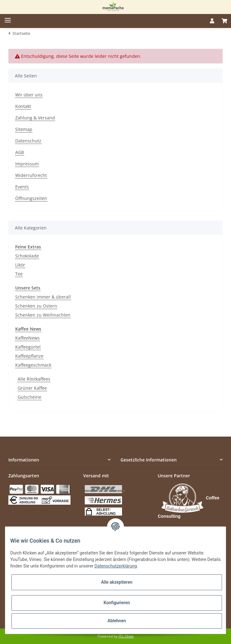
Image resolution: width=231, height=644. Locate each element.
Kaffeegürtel (28, 347)
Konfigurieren (117, 603)
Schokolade (27, 256)
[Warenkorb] (224, 21)
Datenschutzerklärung (115, 566)
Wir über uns (29, 95)
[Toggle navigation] (5, 18)
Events (22, 187)
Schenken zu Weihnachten (43, 315)
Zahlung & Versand (35, 118)
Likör (20, 265)
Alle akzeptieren (117, 582)
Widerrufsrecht (31, 175)
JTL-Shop (126, 636)
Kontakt (23, 106)
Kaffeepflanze (29, 356)
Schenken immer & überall (43, 297)
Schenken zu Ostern (36, 306)
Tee (19, 274)
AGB (20, 152)
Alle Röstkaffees (34, 379)
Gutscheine (29, 397)
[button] (212, 21)
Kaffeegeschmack (33, 365)
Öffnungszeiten (31, 198)
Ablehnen (117, 621)
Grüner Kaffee (32, 388)
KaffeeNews (27, 338)
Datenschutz (28, 141)
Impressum (27, 164)
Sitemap (24, 129)
